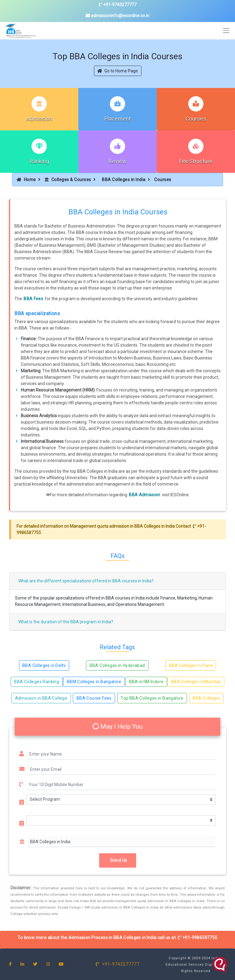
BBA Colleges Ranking (37, 682)
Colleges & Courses (68, 180)
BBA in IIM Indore (146, 682)
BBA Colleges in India (124, 180)
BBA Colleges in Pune (191, 665)
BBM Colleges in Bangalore (94, 682)
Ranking (39, 161)
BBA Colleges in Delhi (44, 665)
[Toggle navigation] (226, 31)
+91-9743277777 (118, 5)
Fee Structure (196, 161)
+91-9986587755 (198, 938)
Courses (196, 119)
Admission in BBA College (41, 698)
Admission (39, 119)
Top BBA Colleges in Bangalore (152, 698)
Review (117, 161)
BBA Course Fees (94, 698)
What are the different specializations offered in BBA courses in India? (86, 581)
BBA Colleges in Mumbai (196, 682)
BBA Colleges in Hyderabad (117, 665)
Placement (117, 119)
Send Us (118, 860)
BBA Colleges (206, 698)
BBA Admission (145, 495)
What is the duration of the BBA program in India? (66, 622)
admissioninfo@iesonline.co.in (117, 16)
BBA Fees (33, 299)
